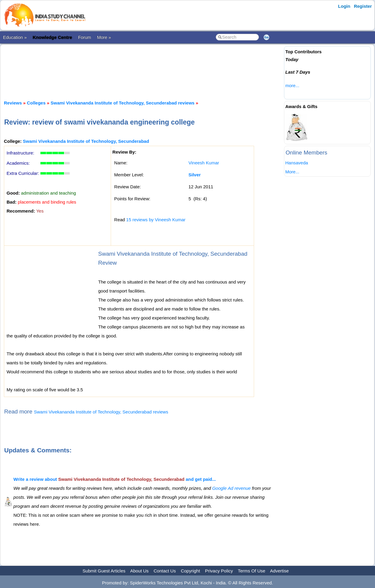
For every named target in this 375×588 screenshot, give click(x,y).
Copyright (190, 571)
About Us (139, 571)
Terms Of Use (252, 571)
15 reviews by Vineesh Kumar (156, 220)
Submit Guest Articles (104, 571)
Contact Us (165, 571)
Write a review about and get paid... (115, 479)
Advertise (279, 571)
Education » (15, 37)
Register (363, 6)
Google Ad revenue (231, 488)
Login (344, 6)
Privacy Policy (219, 571)
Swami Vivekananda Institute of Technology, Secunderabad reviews (123, 103)
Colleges (36, 103)
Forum (85, 37)
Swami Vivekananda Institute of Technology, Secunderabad (86, 141)
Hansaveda (297, 163)
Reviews (13, 103)
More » (104, 37)
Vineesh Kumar (204, 163)
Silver (195, 175)
